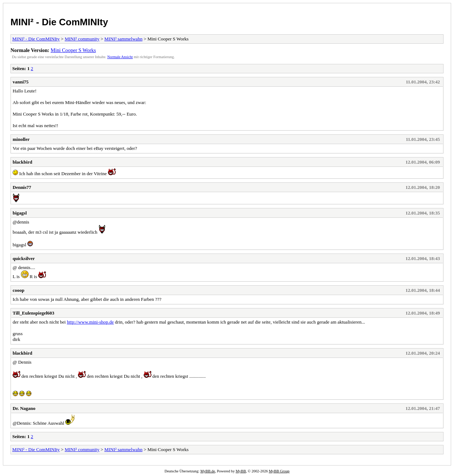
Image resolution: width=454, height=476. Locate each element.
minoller (21, 139)
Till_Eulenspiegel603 (33, 313)
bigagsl (20, 213)
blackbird (22, 162)
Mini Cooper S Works (73, 50)
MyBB (241, 471)
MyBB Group (279, 471)
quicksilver (24, 258)
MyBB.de (208, 471)
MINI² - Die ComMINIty (59, 22)
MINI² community (82, 39)
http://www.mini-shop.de (90, 322)
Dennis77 (22, 187)
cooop (19, 290)
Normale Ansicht (120, 57)
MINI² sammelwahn (123, 39)
